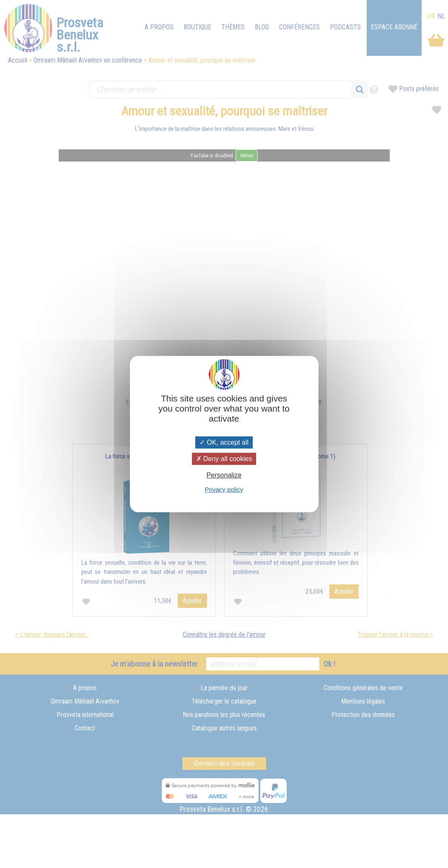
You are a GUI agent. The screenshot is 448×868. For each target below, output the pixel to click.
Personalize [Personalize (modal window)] (224, 475)
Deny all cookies (224, 459)
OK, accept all (224, 442)
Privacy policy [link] (224, 489)
